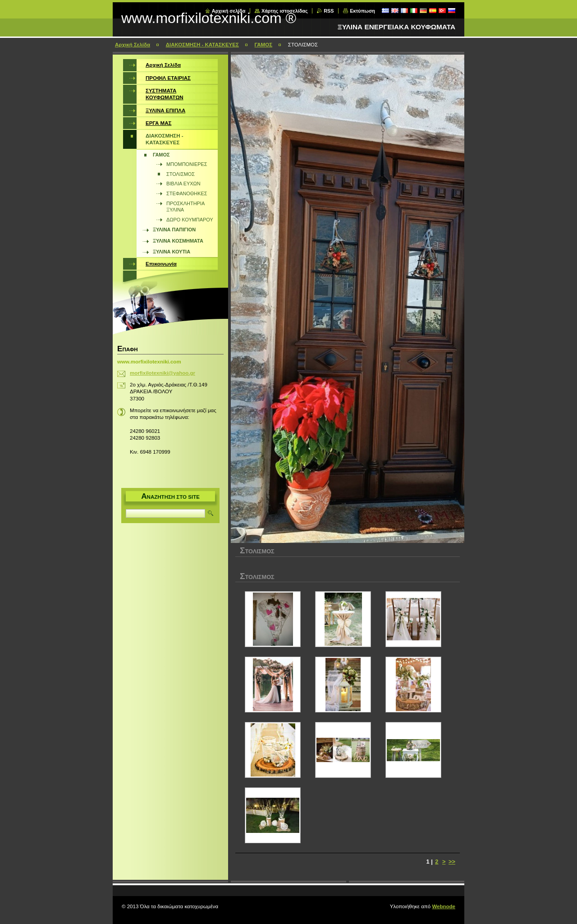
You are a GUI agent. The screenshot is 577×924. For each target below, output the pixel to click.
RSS (329, 11)
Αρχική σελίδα (229, 11)
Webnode (444, 906)
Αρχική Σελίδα (133, 45)
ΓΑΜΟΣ (263, 45)
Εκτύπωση (362, 11)
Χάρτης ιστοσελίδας (285, 11)
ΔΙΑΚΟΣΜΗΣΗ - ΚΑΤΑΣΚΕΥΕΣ (202, 45)
